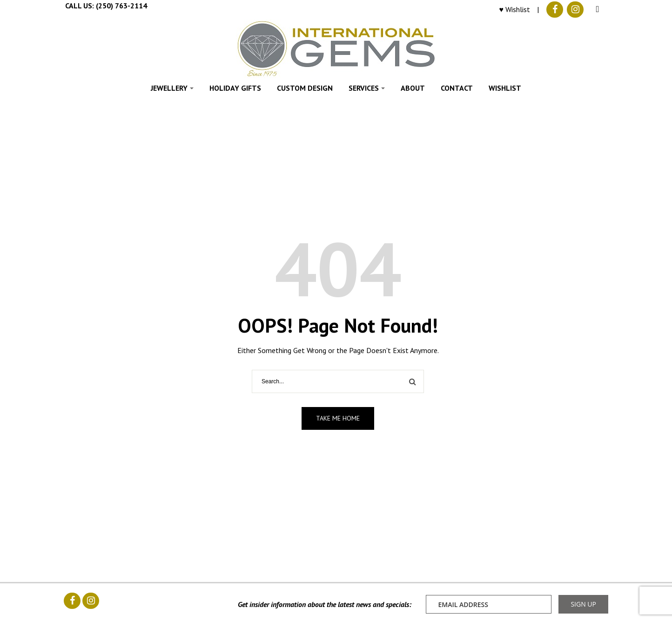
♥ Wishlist (515, 9)
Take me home (338, 418)
